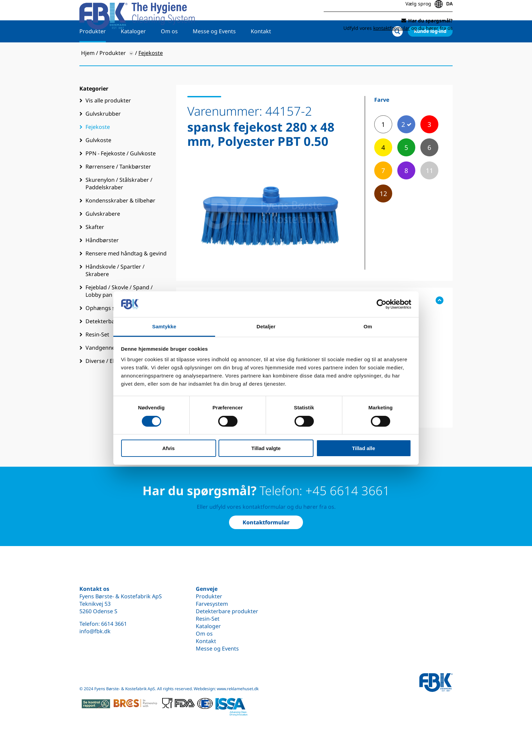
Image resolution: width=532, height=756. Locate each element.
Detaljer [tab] (266, 326)
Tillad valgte (266, 448)
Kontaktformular (266, 522)
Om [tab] (368, 326)
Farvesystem (212, 604)
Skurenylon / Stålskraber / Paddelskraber (119, 206)
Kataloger (133, 53)
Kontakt (261, 53)
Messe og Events (214, 53)
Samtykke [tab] (164, 326)
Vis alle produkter (108, 122)
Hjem (88, 75)
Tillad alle (363, 448)
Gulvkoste (98, 162)
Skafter (95, 249)
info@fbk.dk (95, 631)
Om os (169, 53)
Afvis (168, 448)
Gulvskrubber (103, 136)
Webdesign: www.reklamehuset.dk (226, 689)
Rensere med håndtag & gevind (126, 275)
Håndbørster (102, 262)
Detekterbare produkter (227, 611)
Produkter (93, 53)
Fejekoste (98, 149)
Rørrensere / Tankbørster (118, 189)
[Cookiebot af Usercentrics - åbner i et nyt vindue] (382, 304)
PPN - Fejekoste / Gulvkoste (121, 175)
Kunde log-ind (430, 53)
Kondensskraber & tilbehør (120, 222)
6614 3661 (114, 624)
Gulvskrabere (103, 236)
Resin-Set (208, 619)
